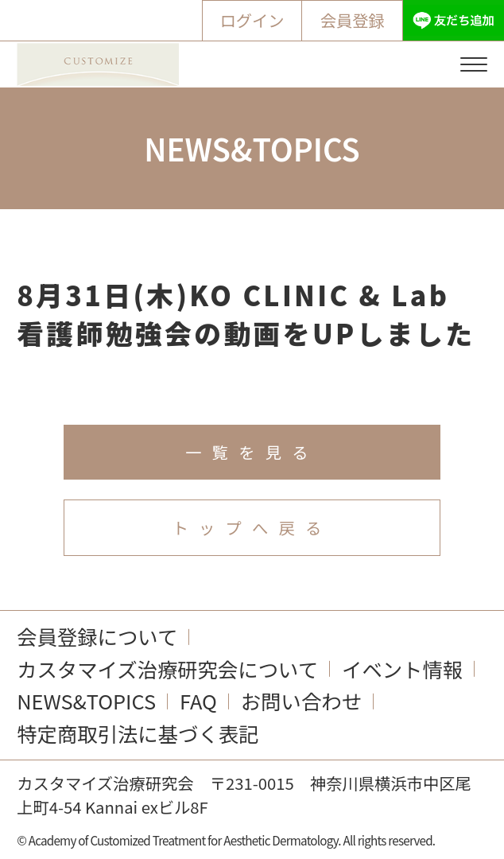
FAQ (198, 701)
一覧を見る (252, 452)
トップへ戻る (252, 527)
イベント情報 (402, 669)
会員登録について (97, 636)
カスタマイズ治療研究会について (167, 669)
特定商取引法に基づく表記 (138, 733)
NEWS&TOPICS (86, 701)
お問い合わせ (301, 701)
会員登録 (353, 20)
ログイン (252, 20)
